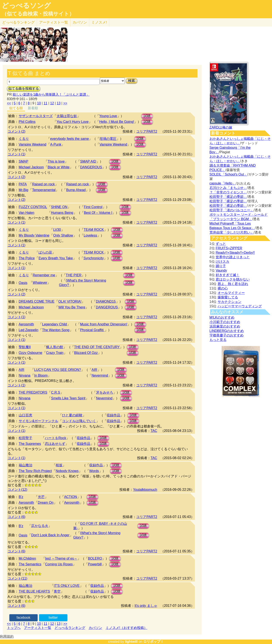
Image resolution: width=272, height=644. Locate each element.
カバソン (80, 22)
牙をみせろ (105, 392)
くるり (24, 139)
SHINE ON (59, 207)
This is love (56, 161)
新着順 (33, 108)
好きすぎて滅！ (228, 275)
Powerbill (95, 564)
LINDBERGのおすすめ (227, 331)
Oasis (23, 283)
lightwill (131, 642)
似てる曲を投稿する (24, 89)
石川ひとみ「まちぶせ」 (228, 188)
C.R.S (56, 392)
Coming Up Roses (59, 564)
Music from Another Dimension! (104, 324)
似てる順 (16, 108)
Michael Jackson (31, 167)
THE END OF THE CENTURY (97, 347)
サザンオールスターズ (36, 116)
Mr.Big (23, 190)
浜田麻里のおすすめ (225, 326)
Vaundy (221, 270)
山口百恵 (25, 415)
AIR (22, 370)
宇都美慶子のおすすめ (227, 335)
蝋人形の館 (55, 347)
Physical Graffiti (92, 330)
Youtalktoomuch (145, 490)
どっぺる (18, 22)
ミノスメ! (99, 22)
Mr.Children (27, 558)
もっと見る (218, 340)
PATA (23, 184)
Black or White (59, 167)
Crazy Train (55, 353)
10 (39, 103)
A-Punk (56, 144)
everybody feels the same (69, 139)
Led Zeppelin (29, 330)
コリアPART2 (147, 131)
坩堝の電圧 (108, 139)
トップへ (14, 628)
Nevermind (100, 375)
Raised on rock (43, 184)
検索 (132, 81)
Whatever (40, 283)
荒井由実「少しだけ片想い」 (232, 232)
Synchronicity (94, 258)
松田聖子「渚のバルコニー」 (232, 210)
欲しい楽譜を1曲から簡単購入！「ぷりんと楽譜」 (51, 94)
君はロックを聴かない (233, 279)
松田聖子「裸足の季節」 (228, 197)
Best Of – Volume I (98, 213)
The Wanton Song (56, 330)
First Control (93, 207)
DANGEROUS (91, 167)
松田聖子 (25, 438)
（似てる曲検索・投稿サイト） (38, 14)
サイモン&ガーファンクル (39, 421)
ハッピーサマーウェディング (240, 306)
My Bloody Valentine (34, 235)
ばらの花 (45, 252)
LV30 (57, 230)
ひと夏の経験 (72, 415)
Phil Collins (27, 122)
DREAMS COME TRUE (37, 301)
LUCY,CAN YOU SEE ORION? (58, 370)
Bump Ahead (76, 190)
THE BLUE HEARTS (34, 591)
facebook (23, 618)
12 (52, 103)
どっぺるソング (26, 6)
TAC (154, 431)
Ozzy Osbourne (30, 353)
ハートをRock (55, 438)
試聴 (147, 116)
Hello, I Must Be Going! (117, 122)
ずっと (221, 244)
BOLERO (95, 558)
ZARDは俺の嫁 (221, 127)
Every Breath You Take (56, 258)
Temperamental (44, 190)
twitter (53, 618)
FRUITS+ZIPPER (229, 248)
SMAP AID (88, 161)
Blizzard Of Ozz (86, 353)
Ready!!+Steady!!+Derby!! (235, 253)
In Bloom (41, 375)
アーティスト (54, 22)
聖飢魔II (25, 347)
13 (59, 103)
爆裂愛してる (228, 297)
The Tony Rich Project (35, 471)
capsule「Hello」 (223, 183)
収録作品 (113, 415)
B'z (21, 497)
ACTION (71, 497)
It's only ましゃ (146, 606)
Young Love (108, 116)
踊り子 (221, 266)
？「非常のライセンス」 (228, 192)
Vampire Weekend (33, 144)
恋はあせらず (55, 444)
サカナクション (229, 302)
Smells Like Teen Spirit (68, 398)
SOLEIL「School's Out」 (228, 174)
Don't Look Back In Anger (50, 535)
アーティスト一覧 (38, 628)
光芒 (41, 497)
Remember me (44, 275)
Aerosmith (26, 324)
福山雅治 (25, 465)
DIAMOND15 (106, 301)
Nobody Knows (67, 471)
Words (94, 471)
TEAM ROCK (94, 230)
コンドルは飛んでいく (79, 421)
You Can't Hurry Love (73, 122)
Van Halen (27, 213)
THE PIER (74, 275)
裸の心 (223, 288)
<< (9, 103)
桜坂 (59, 465)
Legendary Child (55, 324)
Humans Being (62, 213)
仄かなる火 (40, 526)
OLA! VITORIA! (70, 301)
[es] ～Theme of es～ (61, 558)
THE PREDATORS (33, 392)
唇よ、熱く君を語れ (233, 284)
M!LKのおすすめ (222, 317)
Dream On (46, 503)
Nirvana (25, 375)
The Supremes (30, 444)
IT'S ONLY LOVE (67, 586)
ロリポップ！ (153, 642)
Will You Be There (72, 307)
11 (45, 103)
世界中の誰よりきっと (233, 257)
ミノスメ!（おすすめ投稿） (126, 628)
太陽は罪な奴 (67, 116)
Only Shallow (63, 235)
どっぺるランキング (70, 628)
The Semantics (30, 564)
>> (65, 103)
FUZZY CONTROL (33, 207)
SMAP (23, 161)
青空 (57, 591)
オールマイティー (231, 293)
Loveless (90, 235)
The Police (27, 258)
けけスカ (222, 262)
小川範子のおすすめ (225, 322)
